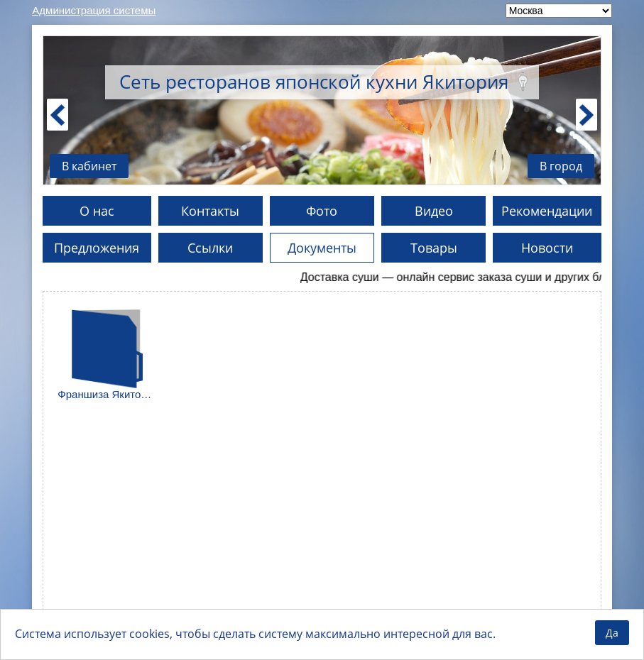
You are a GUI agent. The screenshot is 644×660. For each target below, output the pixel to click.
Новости (547, 248)
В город (561, 166)
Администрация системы (94, 10)
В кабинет (89, 166)
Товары (434, 248)
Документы (322, 248)
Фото (322, 211)
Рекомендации (547, 211)
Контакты (210, 211)
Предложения (97, 248)
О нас (97, 211)
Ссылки (210, 248)
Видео (434, 211)
